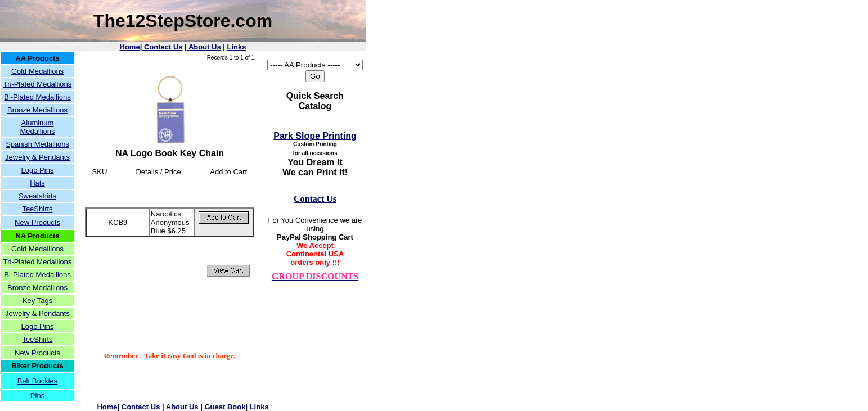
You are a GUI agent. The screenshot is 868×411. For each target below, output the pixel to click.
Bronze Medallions (37, 110)
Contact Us (162, 47)
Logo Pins (38, 170)
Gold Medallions (37, 71)
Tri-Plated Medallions (38, 84)
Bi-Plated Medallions (37, 97)
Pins (37, 396)
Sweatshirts (37, 196)
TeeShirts (37, 209)
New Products (37, 222)
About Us (204, 47)
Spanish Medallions (37, 144)
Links (237, 47)
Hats (37, 183)
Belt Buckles (38, 381)
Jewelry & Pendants (37, 157)
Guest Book (225, 407)
